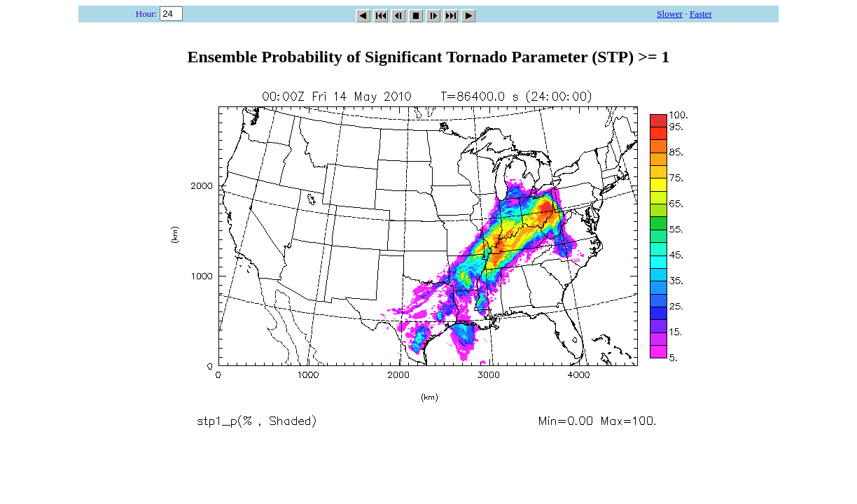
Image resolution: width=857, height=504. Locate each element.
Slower (670, 14)
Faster (701, 14)
